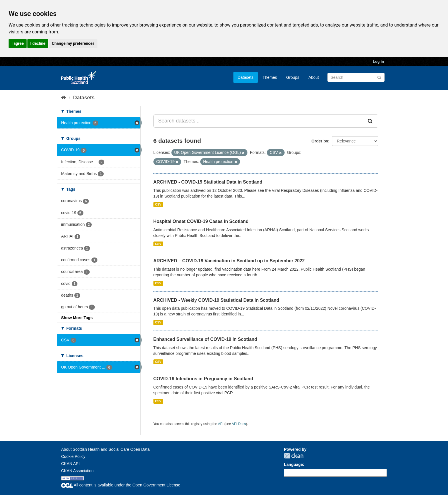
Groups (293, 77)
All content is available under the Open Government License (121, 485)
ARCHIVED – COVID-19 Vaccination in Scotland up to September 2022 (229, 261)
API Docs (239, 424)
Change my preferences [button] (73, 43)
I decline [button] (38, 43)
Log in (378, 62)
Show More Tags (77, 318)
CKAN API (70, 464)
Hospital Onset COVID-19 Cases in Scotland (201, 221)
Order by (320, 141)
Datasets (246, 77)
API (221, 424)
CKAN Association (77, 471)
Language (293, 464)
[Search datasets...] (258, 121)
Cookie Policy (73, 456)
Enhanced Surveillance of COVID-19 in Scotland (205, 339)
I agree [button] (18, 43)
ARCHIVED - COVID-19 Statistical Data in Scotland (208, 182)
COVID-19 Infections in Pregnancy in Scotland (203, 379)
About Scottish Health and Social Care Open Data (105, 449)
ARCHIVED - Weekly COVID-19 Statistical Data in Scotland (216, 300)
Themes (270, 77)
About (314, 77)
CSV (158, 204)
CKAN (294, 456)
